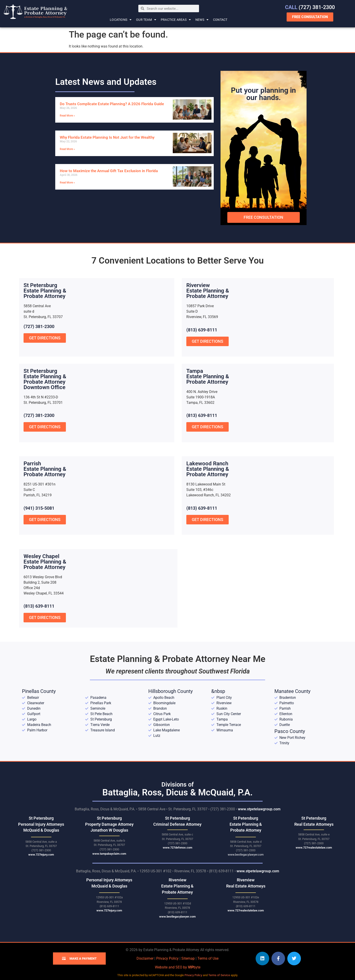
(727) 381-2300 (310, 7)
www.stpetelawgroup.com (259, 809)
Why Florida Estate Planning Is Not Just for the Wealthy (107, 137)
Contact (220, 20)
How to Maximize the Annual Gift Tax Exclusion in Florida (109, 171)
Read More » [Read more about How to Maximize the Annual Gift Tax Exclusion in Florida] (67, 183)
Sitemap (188, 958)
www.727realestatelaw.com (314, 848)
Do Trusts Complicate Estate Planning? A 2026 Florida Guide (112, 104)
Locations (121, 20)
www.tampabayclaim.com (109, 854)
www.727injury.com (41, 855)
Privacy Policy (167, 958)
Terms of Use (208, 958)
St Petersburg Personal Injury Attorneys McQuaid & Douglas (41, 824)
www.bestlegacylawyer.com (246, 855)
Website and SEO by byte (178, 967)
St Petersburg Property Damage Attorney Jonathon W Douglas (109, 824)
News (202, 20)
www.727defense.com (177, 848)
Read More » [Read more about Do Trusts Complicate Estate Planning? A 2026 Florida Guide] (67, 116)
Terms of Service (219, 975)
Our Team (146, 20)
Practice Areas (176, 20)
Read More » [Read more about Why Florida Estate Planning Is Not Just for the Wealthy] (67, 149)
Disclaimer (145, 958)
